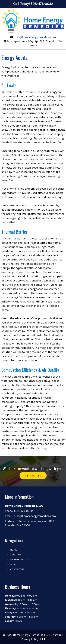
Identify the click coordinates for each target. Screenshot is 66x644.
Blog (13, 564)
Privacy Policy (30, 639)
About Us (16, 555)
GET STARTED (33, 476)
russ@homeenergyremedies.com (35, 37)
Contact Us (17, 569)
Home (14, 550)
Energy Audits (19, 560)
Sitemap (56, 635)
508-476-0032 (23, 511)
